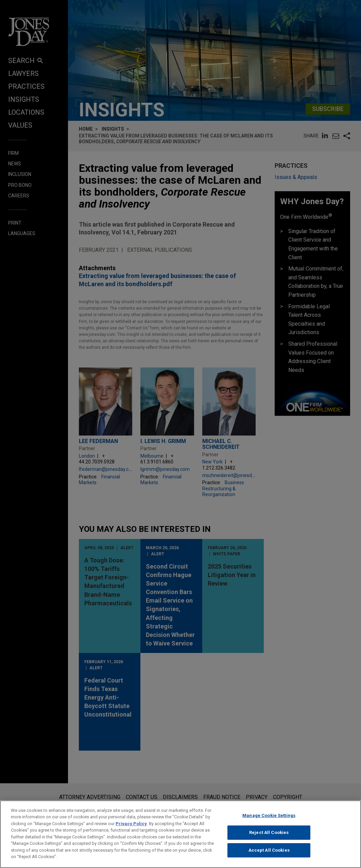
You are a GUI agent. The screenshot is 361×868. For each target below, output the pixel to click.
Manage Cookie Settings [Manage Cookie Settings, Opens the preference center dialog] (269, 822)
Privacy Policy (131, 830)
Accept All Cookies (269, 856)
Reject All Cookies (269, 839)
